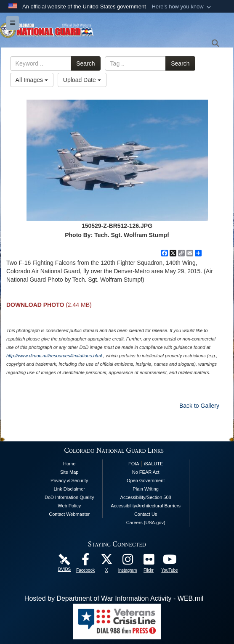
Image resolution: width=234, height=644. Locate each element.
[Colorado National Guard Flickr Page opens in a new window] (149, 561)
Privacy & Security (69, 480)
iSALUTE (153, 464)
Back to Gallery (199, 406)
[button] (182, 7)
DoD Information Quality (69, 497)
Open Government (146, 480)
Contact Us (146, 514)
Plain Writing (146, 489)
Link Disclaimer (69, 489)
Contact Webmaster (69, 514)
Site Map (69, 472)
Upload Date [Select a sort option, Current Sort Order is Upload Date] (82, 80)
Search (85, 63)
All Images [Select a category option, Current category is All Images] (32, 80)
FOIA (134, 464)
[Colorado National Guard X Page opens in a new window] (106, 561)
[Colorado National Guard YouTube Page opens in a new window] (170, 561)
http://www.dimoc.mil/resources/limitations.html (54, 356)
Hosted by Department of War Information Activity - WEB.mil (114, 598)
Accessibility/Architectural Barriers (146, 506)
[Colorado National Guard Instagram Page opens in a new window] (128, 561)
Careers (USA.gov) (146, 523)
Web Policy (69, 506)
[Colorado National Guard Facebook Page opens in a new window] (85, 561)
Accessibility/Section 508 (146, 497)
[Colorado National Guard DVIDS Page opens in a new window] (64, 559)
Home (69, 464)
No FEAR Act (146, 472)
